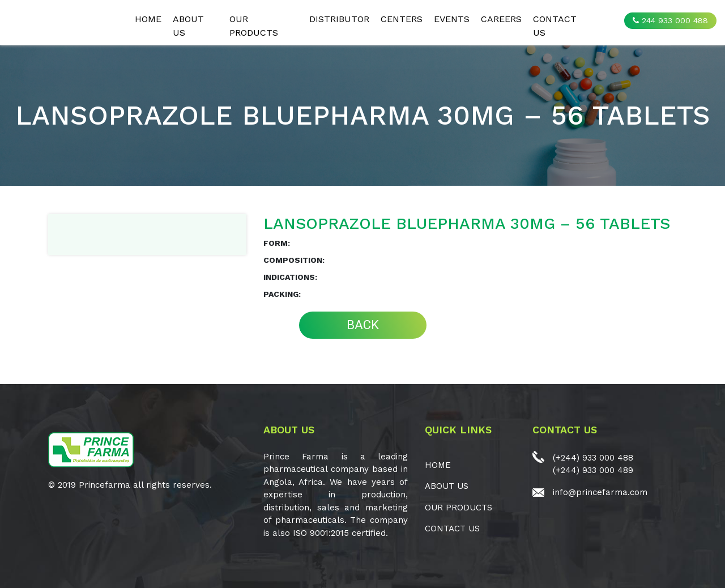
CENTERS (402, 19)
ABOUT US (188, 26)
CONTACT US (555, 26)
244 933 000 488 (670, 20)
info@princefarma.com (600, 492)
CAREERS (501, 19)
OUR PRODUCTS (254, 26)
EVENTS (452, 19)
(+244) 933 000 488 (593, 458)
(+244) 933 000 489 (593, 470)
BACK (363, 325)
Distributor (339, 19)
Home (148, 19)
